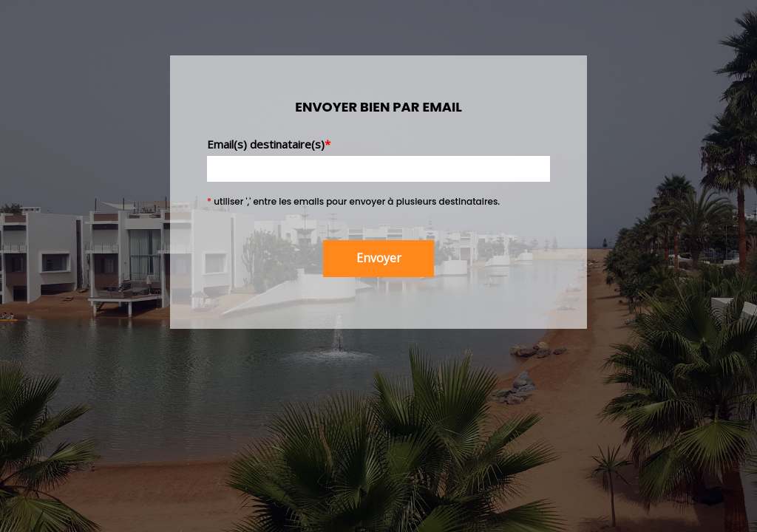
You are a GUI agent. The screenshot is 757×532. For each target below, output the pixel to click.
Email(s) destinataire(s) (269, 144)
